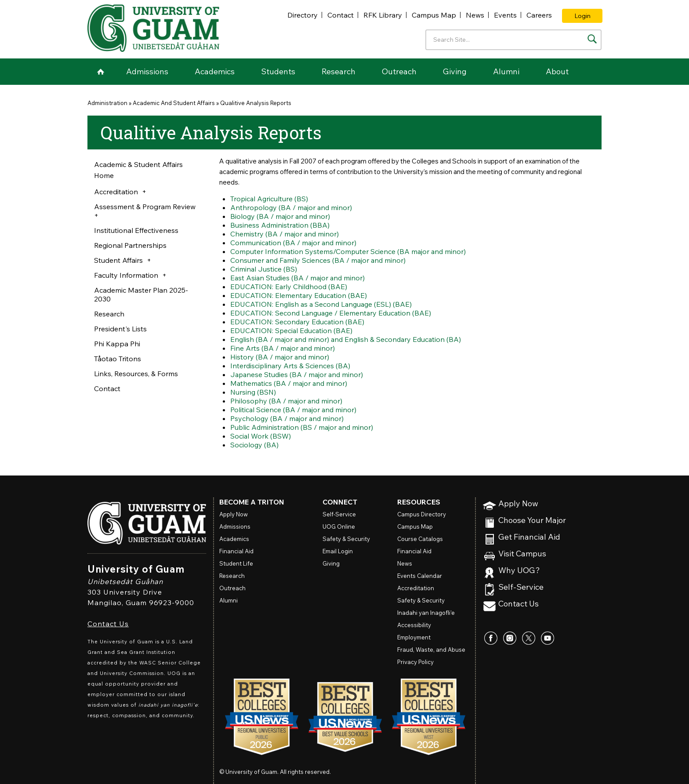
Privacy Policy (415, 662)
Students (278, 71)
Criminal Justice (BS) (264, 269)
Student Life (236, 563)
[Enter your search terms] (513, 40)
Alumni (506, 71)
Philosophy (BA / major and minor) (287, 401)
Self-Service (521, 587)
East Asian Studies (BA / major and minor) (299, 278)
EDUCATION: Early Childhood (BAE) (290, 287)
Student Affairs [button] (118, 260)
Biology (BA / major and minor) (281, 216)
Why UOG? (519, 571)
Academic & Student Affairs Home (138, 170)
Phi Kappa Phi (117, 344)
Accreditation (416, 588)
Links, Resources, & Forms (136, 374)
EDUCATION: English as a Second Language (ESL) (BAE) (323, 304)
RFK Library (383, 15)
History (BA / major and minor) (280, 357)
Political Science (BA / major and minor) (294, 410)
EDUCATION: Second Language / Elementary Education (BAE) (333, 313)
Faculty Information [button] (126, 275)
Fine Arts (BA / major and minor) (283, 348)
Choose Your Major (532, 521)
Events (505, 15)
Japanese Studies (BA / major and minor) (298, 374)
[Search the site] (592, 39)
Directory (303, 15)
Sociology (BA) (255, 445)
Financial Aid (236, 551)
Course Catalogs (420, 539)
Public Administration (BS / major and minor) (303, 427)
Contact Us (108, 624)
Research (339, 71)
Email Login (338, 551)
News (475, 15)
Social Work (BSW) (261, 436)
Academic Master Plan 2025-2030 (141, 294)
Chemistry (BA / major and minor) (285, 234)
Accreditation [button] (116, 192)
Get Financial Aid (529, 537)
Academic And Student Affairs (174, 103)
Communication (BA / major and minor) (294, 243)
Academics (215, 71)
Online (339, 526)
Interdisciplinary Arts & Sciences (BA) (291, 366)
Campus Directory (422, 514)
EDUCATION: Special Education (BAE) (292, 330)
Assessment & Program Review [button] (145, 207)
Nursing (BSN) (254, 392)
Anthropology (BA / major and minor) (292, 207)
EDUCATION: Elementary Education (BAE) (299, 295)
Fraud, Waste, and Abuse (431, 650)
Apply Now (518, 504)
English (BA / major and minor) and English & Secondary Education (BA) (348, 339)
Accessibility (414, 625)
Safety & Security (346, 539)
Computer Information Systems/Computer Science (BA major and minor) (349, 251)
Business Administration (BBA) (280, 225)
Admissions (147, 71)
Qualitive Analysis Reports (256, 103)
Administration (107, 103)
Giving (455, 71)
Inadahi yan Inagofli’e (426, 613)
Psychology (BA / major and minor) (288, 418)
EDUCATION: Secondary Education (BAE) (298, 322)
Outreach (399, 71)
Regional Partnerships (130, 245)
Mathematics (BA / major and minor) (290, 383)
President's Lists (120, 329)
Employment (414, 637)
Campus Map (434, 15)
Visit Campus (522, 554)
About (557, 71)
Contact (341, 15)
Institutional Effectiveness (136, 230)
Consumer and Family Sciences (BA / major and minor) (319, 260)
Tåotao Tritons (118, 359)
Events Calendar (420, 576)
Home (101, 72)
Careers (539, 15)
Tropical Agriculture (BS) (270, 199)
